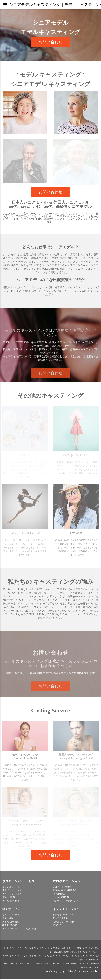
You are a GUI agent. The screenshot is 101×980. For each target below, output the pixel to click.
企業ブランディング (27, 964)
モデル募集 (77, 953)
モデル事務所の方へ (91, 960)
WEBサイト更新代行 (43, 964)
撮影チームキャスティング (84, 957)
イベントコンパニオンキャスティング (41, 957)
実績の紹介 (68, 953)
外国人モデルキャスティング (37, 949)
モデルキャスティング (18, 949)
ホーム (6, 949)
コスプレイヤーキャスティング (14, 957)
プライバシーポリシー (90, 953)
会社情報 (59, 953)
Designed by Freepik (92, 968)
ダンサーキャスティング (65, 957)
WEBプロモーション (11, 964)
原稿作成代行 (56, 964)
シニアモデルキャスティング (60, 949)
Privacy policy (92, 972)
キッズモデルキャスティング (82, 949)
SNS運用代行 (67, 964)
